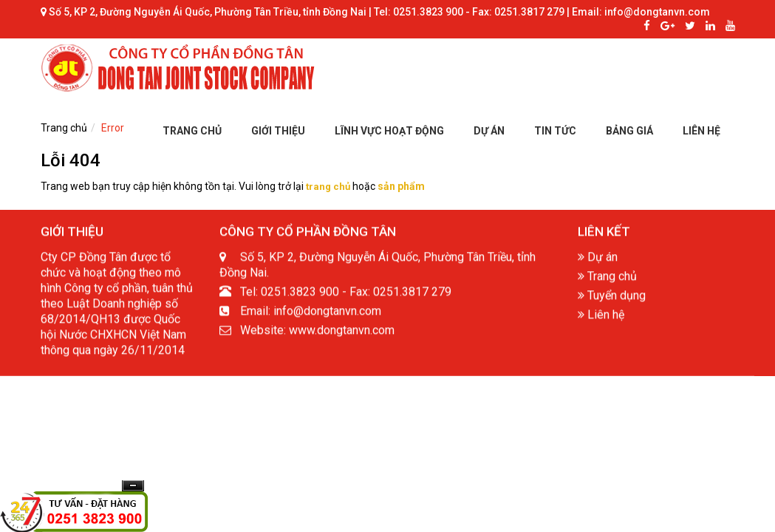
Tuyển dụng (612, 298)
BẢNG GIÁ (629, 131)
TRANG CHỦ (192, 131)
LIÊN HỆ (701, 131)
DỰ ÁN (489, 131)
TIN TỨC (555, 131)
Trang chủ (607, 279)
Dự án (598, 260)
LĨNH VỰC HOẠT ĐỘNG (389, 131)
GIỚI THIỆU (278, 131)
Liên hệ (601, 317)
